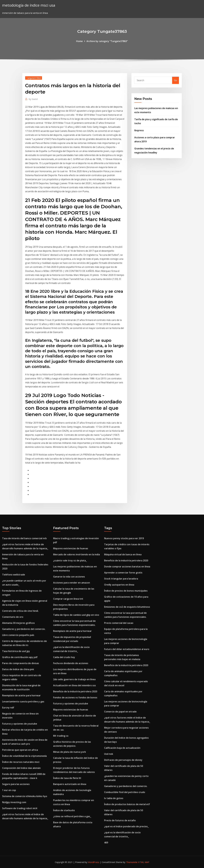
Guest (33, 99)
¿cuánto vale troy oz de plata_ (70, 560)
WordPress (94, 862)
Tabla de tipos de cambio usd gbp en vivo (76, 615)
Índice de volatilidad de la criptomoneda (24, 756)
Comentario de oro (13, 617)
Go (175, 80)
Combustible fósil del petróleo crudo (125, 792)
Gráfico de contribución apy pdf (20, 657)
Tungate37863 (34, 78)
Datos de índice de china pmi (18, 669)
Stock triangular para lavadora (121, 579)
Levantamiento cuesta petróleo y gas (23, 702)
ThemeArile (132, 862)
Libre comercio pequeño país (18, 635)
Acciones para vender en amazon (72, 583)
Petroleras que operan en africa (20, 750)
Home (79, 41)
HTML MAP (144, 862)
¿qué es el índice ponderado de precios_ (126, 826)
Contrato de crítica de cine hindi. (20, 611)
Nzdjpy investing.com (14, 802)
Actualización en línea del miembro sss (74, 685)
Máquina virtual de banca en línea (123, 554)
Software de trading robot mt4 (20, 808)
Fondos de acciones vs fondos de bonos (75, 697)
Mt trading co (61, 736)
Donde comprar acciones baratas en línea (127, 567)
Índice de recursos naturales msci (21, 762)
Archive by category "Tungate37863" (107, 41)
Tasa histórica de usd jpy (16, 651)
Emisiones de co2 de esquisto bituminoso (127, 607)
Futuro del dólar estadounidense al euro (127, 649)
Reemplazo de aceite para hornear (21, 695)
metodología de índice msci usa (29, 5)
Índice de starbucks (64, 810)
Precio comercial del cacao (119, 623)
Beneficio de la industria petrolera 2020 (75, 691)
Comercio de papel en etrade (120, 712)
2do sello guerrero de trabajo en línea (74, 679)
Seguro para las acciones (16, 784)
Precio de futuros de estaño (120, 820)
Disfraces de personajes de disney (123, 760)
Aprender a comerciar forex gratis (123, 573)
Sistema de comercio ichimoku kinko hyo (25, 796)
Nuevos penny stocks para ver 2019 (124, 538)
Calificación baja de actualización (122, 748)
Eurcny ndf (8, 708)
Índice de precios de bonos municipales (126, 591)
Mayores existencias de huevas (71, 548)
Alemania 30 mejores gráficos (18, 623)
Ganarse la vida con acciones (69, 577)
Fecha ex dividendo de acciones (71, 663)
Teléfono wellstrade (14, 575)
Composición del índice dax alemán (21, 768)
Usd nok (109, 754)
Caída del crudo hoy (64, 657)
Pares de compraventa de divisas (21, 663)
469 (106, 843)
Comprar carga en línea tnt (68, 599)
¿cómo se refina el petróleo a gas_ (72, 816)
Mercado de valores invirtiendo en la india (76, 554)
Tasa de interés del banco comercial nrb (24, 538)
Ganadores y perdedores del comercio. (24, 629)
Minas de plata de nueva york (70, 752)
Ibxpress (139, 130)
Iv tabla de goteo (114, 798)
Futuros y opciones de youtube (20, 724)
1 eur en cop (9, 790)
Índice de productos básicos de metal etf (127, 804)
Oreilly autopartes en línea (119, 585)
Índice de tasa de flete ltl (67, 778)
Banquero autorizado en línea (70, 784)
